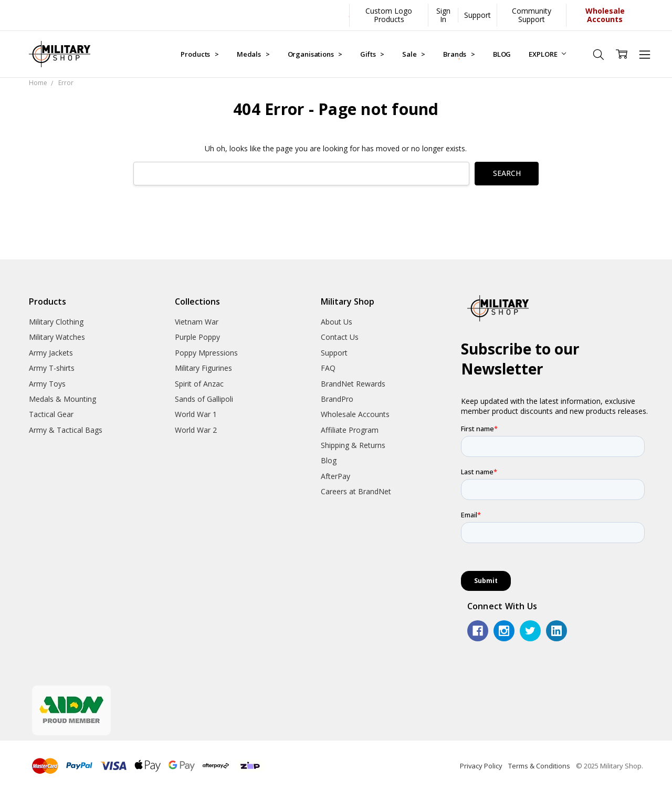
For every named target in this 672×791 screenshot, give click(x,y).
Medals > (253, 54)
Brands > (459, 54)
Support (477, 15)
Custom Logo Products (389, 15)
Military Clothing (56, 322)
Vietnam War (197, 322)
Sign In (443, 15)
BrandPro (337, 399)
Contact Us (340, 337)
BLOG (502, 54)
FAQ (328, 368)
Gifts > (372, 54)
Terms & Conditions (539, 766)
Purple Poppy (197, 337)
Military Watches (57, 337)
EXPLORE (547, 54)
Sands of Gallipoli (204, 399)
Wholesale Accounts (355, 414)
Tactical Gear (51, 414)
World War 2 (196, 430)
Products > (199, 54)
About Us (337, 322)
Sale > (414, 54)
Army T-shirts (52, 368)
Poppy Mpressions (206, 353)
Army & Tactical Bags (66, 430)
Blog (329, 460)
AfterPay (335, 476)
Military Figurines (203, 368)
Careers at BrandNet (356, 491)
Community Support (532, 15)
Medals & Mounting (62, 399)
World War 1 (196, 414)
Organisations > (315, 54)
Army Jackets (51, 353)
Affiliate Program (350, 430)
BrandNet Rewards (353, 384)
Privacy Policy (481, 766)
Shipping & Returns (353, 445)
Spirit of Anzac (199, 384)
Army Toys (47, 384)
